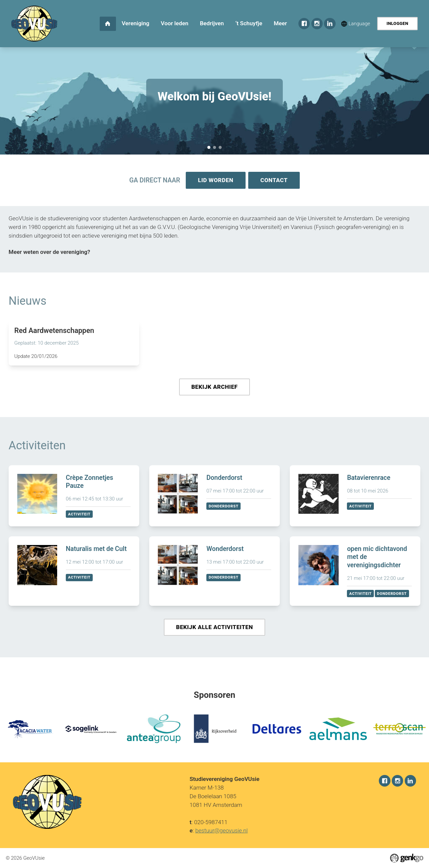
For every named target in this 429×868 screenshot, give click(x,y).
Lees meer (74, 344)
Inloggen (397, 23)
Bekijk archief (215, 388)
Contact (274, 180)
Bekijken (74, 497)
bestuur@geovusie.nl (222, 831)
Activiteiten (37, 447)
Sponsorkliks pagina (214, 147)
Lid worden (215, 180)
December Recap (220, 147)
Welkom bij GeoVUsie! (209, 147)
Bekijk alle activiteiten (214, 629)
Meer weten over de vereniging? (49, 253)
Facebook (304, 24)
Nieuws (28, 301)
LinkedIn (330, 24)
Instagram (317, 24)
